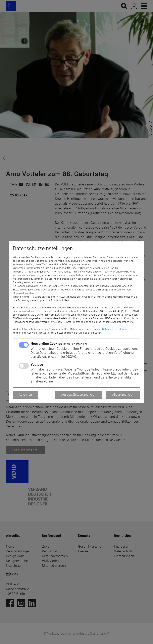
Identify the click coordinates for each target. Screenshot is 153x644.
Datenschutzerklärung (115, 329)
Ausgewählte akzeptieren (79, 395)
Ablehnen (25, 395)
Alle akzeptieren (123, 395)
